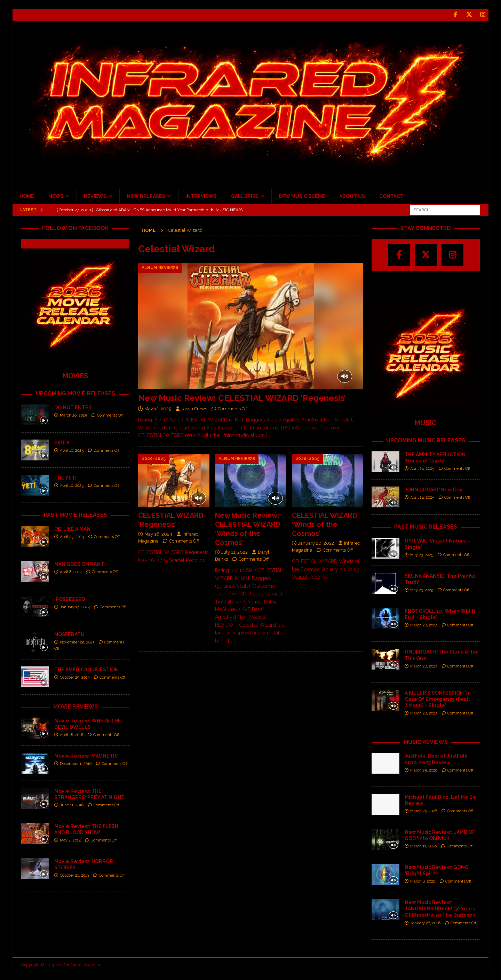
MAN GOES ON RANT (79, 564)
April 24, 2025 (422, 469)
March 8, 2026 (423, 881)
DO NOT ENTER (73, 408)
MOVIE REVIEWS (75, 706)
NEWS (56, 196)
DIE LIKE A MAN (72, 529)
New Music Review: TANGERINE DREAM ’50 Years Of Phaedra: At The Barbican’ (441, 908)
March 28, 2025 (424, 625)
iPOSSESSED (70, 599)
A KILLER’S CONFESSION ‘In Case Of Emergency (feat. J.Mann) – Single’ (438, 699)
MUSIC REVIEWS (426, 742)
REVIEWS (95, 196)
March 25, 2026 (424, 770)
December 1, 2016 (76, 763)
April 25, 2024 (72, 537)
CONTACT (391, 196)
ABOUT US (352, 196)
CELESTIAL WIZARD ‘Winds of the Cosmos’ (325, 524)
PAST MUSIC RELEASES (426, 526)
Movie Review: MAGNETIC (86, 756)
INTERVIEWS (201, 196)
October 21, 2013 (74, 875)
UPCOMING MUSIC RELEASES (426, 440)
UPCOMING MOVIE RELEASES (75, 393)
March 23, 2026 (424, 811)
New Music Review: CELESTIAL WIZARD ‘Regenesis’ (242, 398)
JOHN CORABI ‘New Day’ (434, 489)
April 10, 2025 (72, 451)
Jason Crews (194, 408)
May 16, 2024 (158, 534)
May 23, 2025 (422, 555)
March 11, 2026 (423, 846)
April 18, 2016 (71, 735)
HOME (27, 196)
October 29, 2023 (75, 677)
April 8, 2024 (71, 572)
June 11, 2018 (72, 805)
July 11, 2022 (234, 552)
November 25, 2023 (77, 642)
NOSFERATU (69, 634)
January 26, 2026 (425, 923)
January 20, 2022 (316, 543)
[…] (268, 435)
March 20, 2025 (73, 415)
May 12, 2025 (158, 408)
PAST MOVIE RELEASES (75, 515)
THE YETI (65, 478)
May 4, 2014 (70, 840)
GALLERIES (245, 196)
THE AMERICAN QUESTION (86, 669)
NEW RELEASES (146, 196)
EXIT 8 (62, 443)
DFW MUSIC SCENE (302, 196)
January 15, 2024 (75, 607)
